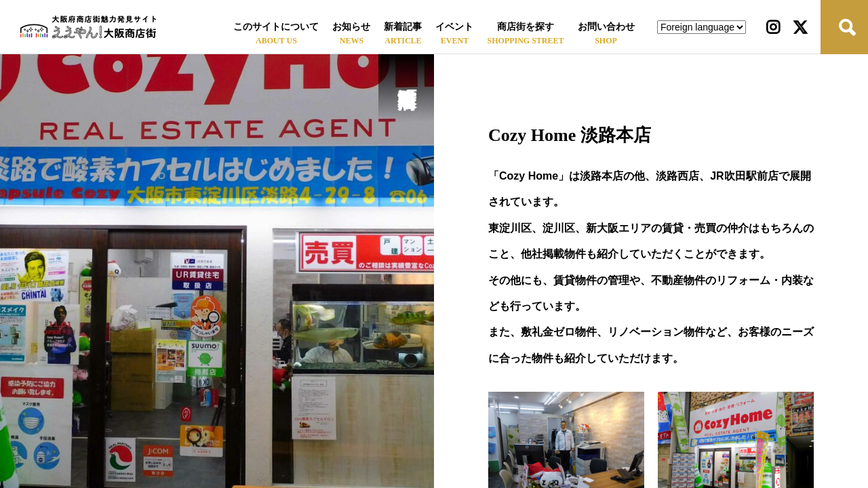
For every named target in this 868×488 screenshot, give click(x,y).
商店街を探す (526, 27)
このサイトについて (276, 27)
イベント (454, 27)
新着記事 (403, 27)
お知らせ (351, 27)
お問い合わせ (606, 27)
